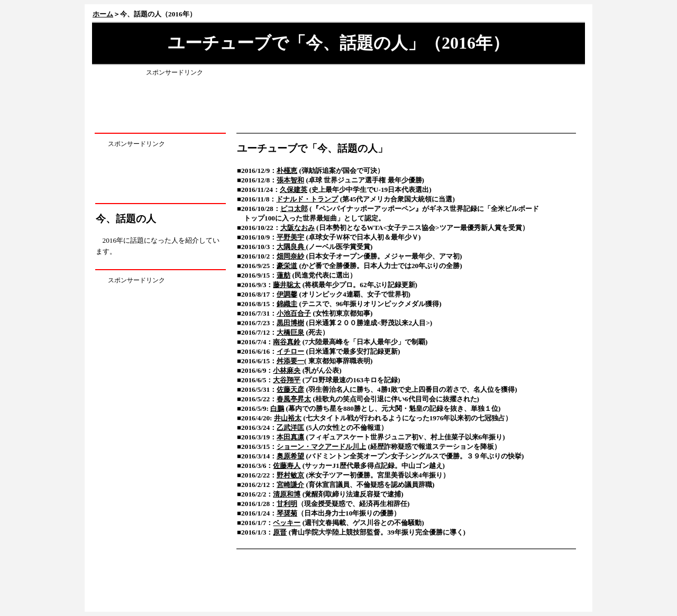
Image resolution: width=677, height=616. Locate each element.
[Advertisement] (338, 102)
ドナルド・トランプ (307, 199)
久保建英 (294, 190)
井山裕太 (288, 418)
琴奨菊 (287, 513)
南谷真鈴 (287, 342)
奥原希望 (290, 456)
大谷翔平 (287, 380)
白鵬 (277, 408)
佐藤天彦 (290, 389)
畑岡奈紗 (290, 256)
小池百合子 (294, 313)
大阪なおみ (298, 228)
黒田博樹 (290, 323)
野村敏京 (290, 475)
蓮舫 (283, 275)
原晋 (280, 532)
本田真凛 (290, 437)
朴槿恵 (287, 171)
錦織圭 (287, 304)
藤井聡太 (287, 285)
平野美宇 (290, 237)
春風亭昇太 (294, 399)
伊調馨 (287, 294)
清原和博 (287, 494)
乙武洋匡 (290, 427)
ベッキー (287, 523)
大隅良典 (291, 247)
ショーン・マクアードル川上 (321, 447)
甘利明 (287, 504)
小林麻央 (287, 370)
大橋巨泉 (290, 332)
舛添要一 (290, 361)
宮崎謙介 (290, 485)
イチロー (290, 351)
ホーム (103, 14)
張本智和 (290, 180)
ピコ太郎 (294, 209)
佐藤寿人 (287, 466)
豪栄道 (287, 266)
